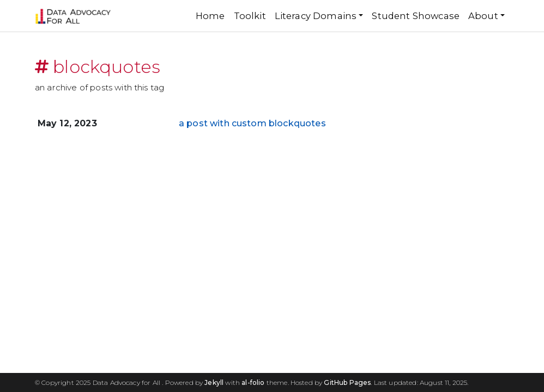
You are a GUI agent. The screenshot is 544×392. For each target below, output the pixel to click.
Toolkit (250, 16)
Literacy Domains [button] (316, 16)
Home (210, 16)
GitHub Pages (347, 382)
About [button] (483, 16)
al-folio (253, 382)
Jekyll (214, 382)
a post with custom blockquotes (252, 123)
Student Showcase (416, 16)
